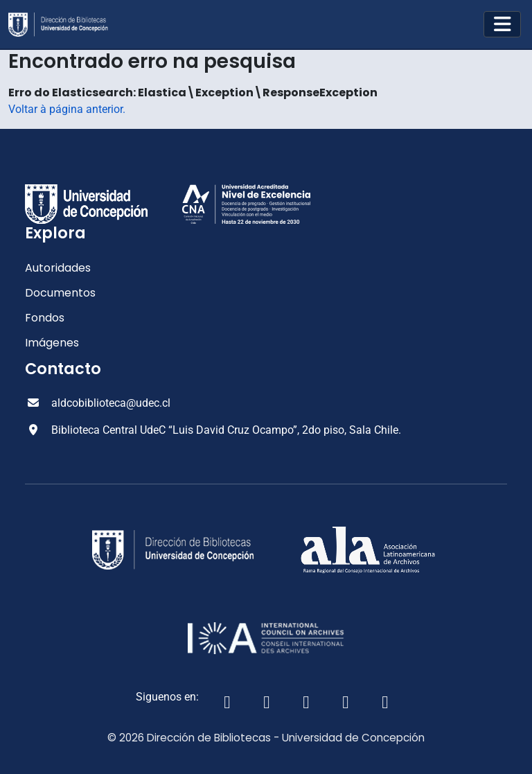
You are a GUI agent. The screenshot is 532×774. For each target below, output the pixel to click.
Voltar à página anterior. (67, 109)
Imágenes (52, 343)
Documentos (60, 293)
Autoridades (58, 268)
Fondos (45, 318)
